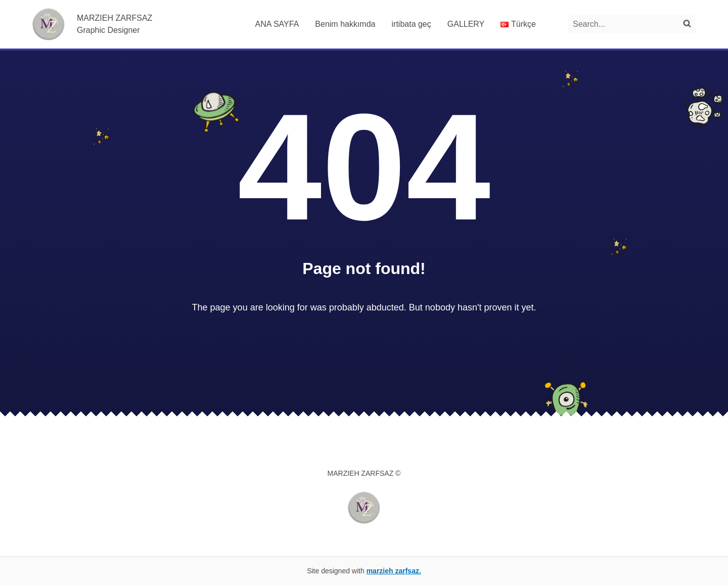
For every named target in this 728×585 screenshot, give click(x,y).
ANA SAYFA (277, 24)
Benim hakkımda (345, 24)
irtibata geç (412, 24)
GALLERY (466, 24)
